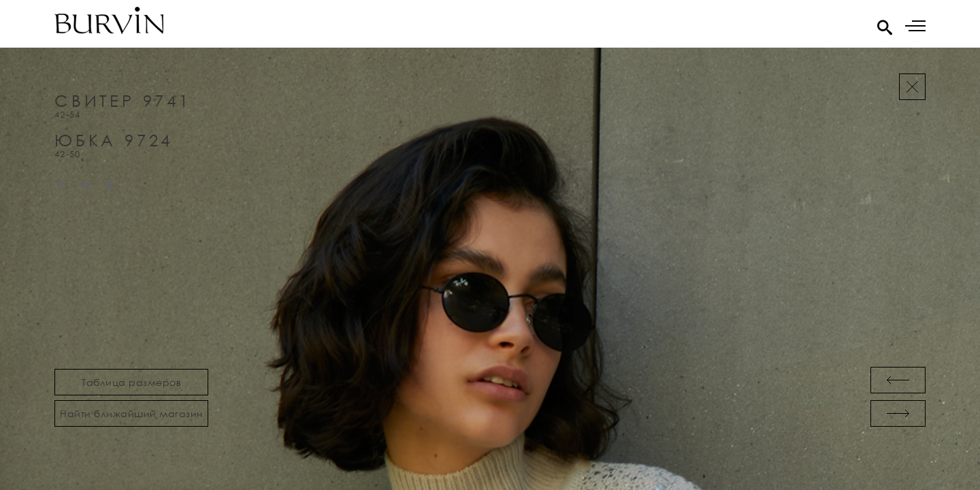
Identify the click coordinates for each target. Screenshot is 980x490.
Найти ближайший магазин (131, 413)
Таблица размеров (131, 382)
